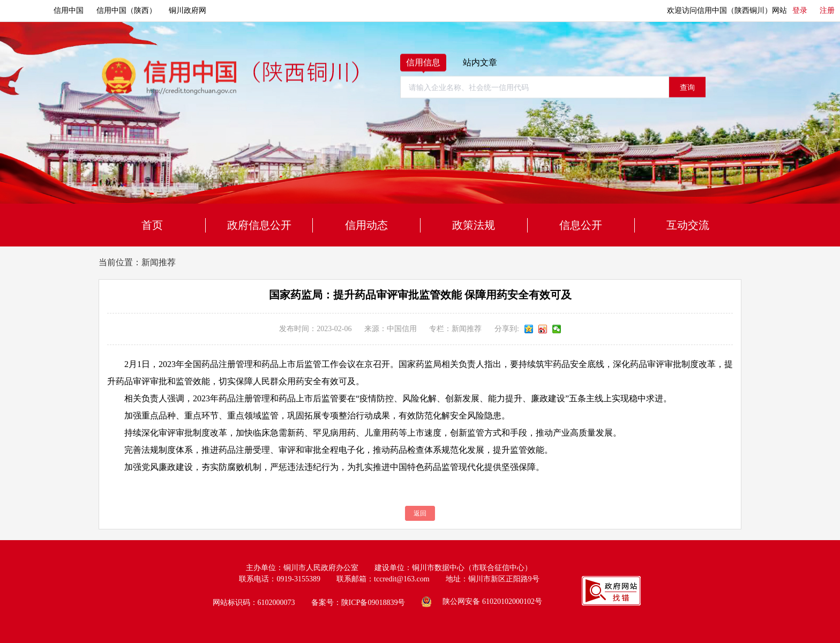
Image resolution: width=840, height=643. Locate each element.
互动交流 (688, 225)
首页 (152, 225)
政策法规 (474, 225)
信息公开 (581, 225)
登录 (800, 10)
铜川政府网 (187, 10)
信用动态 (366, 225)
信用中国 (69, 10)
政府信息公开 (259, 225)
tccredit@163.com (402, 579)
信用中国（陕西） (126, 10)
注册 (827, 10)
